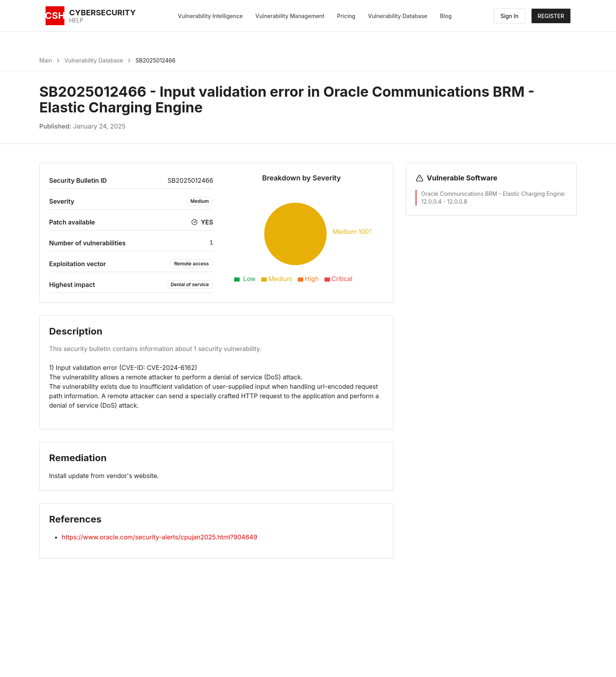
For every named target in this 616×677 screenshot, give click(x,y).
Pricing (346, 16)
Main (46, 60)
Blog (446, 16)
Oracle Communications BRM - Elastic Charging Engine (493, 194)
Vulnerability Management (290, 16)
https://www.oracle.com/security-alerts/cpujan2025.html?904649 (159, 537)
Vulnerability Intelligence (210, 16)
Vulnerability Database (398, 16)
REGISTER (551, 16)
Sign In (510, 16)
